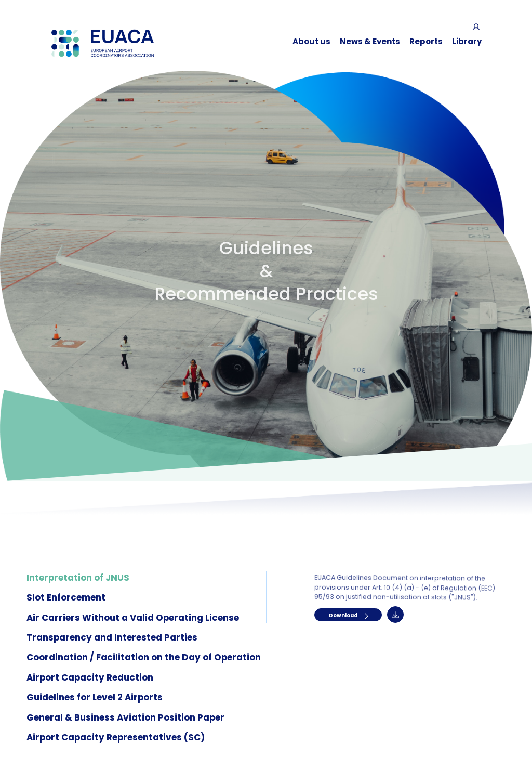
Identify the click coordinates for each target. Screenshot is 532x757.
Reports (426, 41)
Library (467, 41)
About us (311, 41)
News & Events (370, 41)
